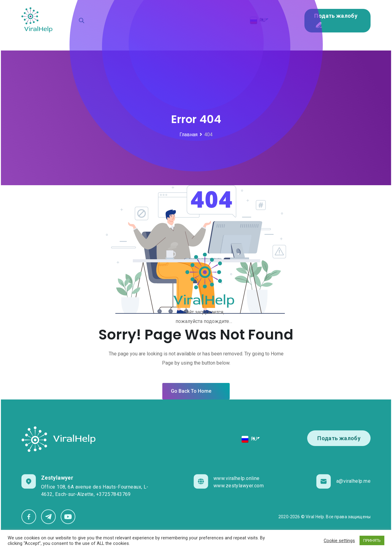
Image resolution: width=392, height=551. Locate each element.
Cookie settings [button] (339, 541)
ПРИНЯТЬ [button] (372, 540)
